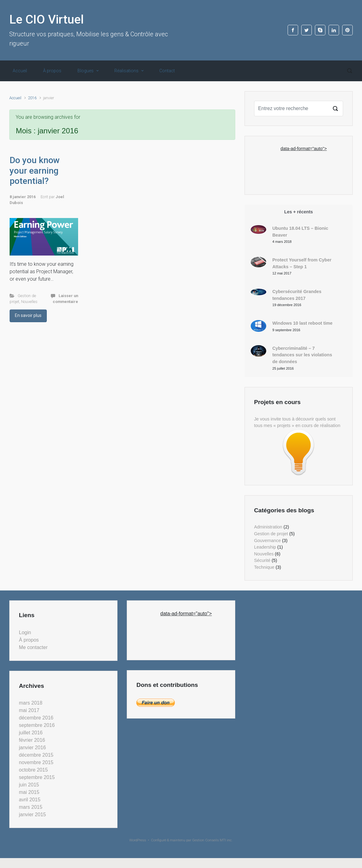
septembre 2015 (37, 777)
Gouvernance (267, 541)
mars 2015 (31, 807)
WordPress (138, 840)
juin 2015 (29, 785)
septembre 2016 (37, 725)
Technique (264, 567)
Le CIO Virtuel (46, 20)
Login (25, 632)
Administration (268, 527)
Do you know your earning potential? (35, 171)
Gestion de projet (271, 534)
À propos (52, 71)
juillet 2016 (31, 733)
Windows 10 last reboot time (302, 323)
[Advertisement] (304, 167)
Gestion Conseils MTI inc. (212, 840)
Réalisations (126, 71)
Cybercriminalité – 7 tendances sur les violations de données (302, 355)
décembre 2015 (36, 755)
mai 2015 (29, 792)
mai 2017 (29, 710)
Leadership (265, 547)
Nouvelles (29, 302)
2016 (32, 98)
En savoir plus (28, 315)
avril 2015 (30, 800)
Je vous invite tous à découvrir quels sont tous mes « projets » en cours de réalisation (297, 422)
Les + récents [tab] (298, 212)
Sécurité (262, 560)
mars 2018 (31, 703)
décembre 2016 (36, 718)
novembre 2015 (36, 762)
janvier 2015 (32, 815)
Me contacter (33, 647)
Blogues (86, 71)
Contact (167, 71)
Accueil (20, 71)
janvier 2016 (32, 748)
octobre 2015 (33, 770)
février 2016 (32, 740)
